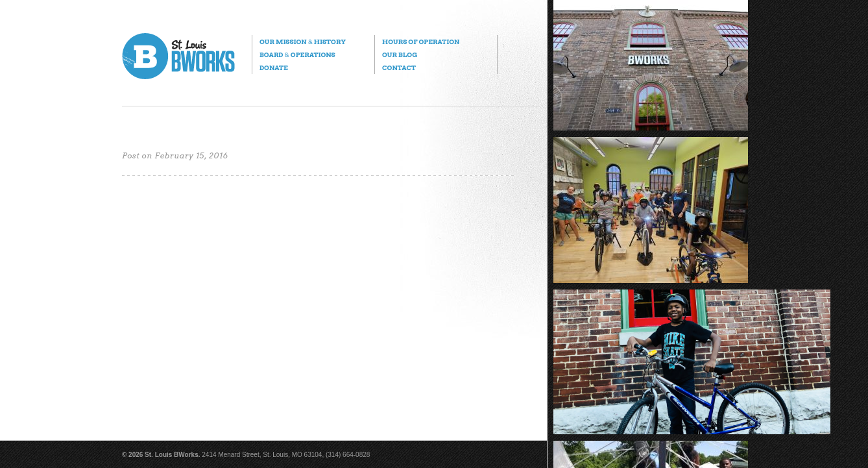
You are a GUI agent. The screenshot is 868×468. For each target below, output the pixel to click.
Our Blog (400, 55)
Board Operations (297, 55)
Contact (399, 68)
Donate (274, 68)
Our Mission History (303, 42)
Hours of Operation (421, 42)
